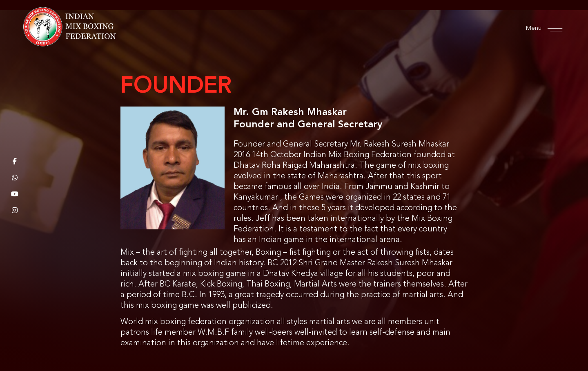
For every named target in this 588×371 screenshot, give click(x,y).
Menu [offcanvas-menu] (540, 28)
